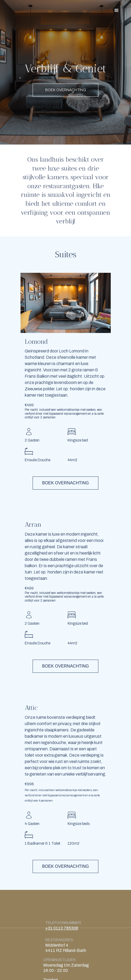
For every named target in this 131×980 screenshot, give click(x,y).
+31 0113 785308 (62, 928)
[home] (15, 5)
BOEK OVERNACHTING (66, 90)
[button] (117, 11)
